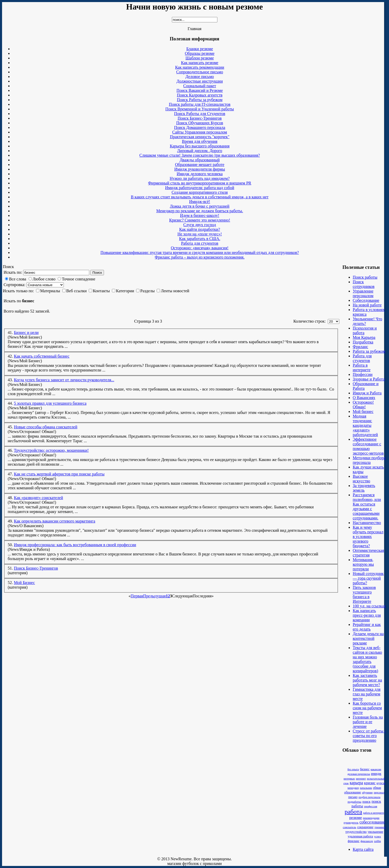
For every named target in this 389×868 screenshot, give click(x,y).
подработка (355, 802)
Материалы (50, 291)
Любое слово (44, 279)
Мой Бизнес (24, 583)
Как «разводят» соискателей (38, 498)
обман (377, 788)
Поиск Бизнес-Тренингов (36, 568)
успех (378, 836)
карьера (356, 783)
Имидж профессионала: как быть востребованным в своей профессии (75, 545)
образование (353, 792)
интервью (349, 779)
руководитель (351, 823)
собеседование (372, 822)
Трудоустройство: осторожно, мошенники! (51, 450)
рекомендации (371, 818)
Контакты (101, 291)
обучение (367, 792)
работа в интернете (373, 813)
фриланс (354, 841)
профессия (371, 806)
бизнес (365, 769)
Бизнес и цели (26, 333)
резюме (355, 817)
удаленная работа (360, 836)
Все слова (18, 279)
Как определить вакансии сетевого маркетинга (55, 521)
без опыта (353, 769)
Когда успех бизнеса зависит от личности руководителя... (64, 380)
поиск (366, 802)
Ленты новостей (175, 291)
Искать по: (13, 272)
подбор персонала (370, 797)
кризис (370, 783)
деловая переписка (359, 774)
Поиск (97, 273)
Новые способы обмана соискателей (46, 427)
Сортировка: (15, 285)
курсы (381, 783)
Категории (125, 291)
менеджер (353, 788)
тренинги (380, 827)
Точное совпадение (78, 279)
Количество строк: (310, 321)
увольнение (375, 832)
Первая (137, 596)
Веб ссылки (77, 291)
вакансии (376, 769)
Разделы (147, 291)
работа (353, 812)
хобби (378, 841)
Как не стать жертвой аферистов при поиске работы (59, 474)
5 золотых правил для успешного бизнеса (50, 403)
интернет (361, 779)
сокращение (365, 827)
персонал (379, 792)
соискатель (350, 827)
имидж (376, 774)
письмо (353, 797)
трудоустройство (356, 832)
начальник (366, 788)
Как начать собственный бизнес (42, 356)
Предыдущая (154, 596)
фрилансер (367, 841)
